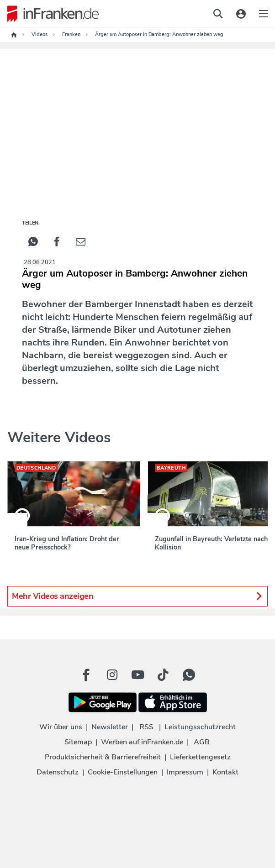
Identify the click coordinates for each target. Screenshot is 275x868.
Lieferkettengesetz (200, 757)
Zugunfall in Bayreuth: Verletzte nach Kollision (211, 543)
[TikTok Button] (163, 675)
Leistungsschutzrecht (200, 727)
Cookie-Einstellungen (123, 772)
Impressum (185, 772)
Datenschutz (58, 772)
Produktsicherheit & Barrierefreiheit (103, 757)
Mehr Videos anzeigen (137, 596)
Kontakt (225, 772)
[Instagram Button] (112, 675)
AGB (202, 742)
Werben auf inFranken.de (142, 742)
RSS (146, 727)
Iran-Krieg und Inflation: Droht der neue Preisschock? (67, 543)
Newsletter (110, 727)
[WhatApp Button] (189, 675)
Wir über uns (61, 727)
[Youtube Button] (137, 675)
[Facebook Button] (86, 675)
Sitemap (78, 742)
